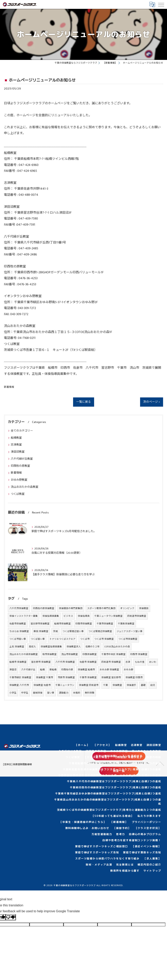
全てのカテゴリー (22, 431)
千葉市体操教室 (105, 624)
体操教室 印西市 (134, 678)
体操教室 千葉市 (45, 678)
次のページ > (152, 402)
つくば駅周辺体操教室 (100, 631)
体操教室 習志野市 (111, 678)
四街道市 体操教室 (111, 662)
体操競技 (144, 608)
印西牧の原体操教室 (44, 608)
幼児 (153, 685)
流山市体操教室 (70, 654)
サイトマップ (152, 871)
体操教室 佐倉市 (42, 685)
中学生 (25, 693)
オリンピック (127, 608)
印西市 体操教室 (139, 654)
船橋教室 (16, 438)
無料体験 (90, 693)
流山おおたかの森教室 (25, 487)
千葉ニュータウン (65, 685)
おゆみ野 (128, 670)
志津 (128, 662)
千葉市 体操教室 (88, 678)
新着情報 (9, 387)
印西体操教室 (90, 654)
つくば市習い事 (18, 639)
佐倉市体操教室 (18, 624)
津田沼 (13, 670)
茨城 (55, 631)
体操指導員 (84, 616)
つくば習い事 (38, 639)
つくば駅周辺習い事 (73, 631)
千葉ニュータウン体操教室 (108, 616)
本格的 (77, 693)
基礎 (143, 685)
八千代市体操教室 (19, 608)
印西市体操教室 (84, 624)
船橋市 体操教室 (18, 662)
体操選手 (131, 685)
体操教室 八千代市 (19, 685)
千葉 (106, 685)
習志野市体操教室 (40, 624)
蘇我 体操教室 (41, 631)
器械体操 (38, 693)
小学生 (13, 693)
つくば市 (85, 639)
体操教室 (117, 685)
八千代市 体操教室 (65, 662)
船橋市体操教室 (62, 624)
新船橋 (53, 670)
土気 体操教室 (17, 647)
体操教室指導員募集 (51, 647)
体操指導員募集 (51, 616)
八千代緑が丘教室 (22, 459)
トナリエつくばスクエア (62, 639)
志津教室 (16, 445)
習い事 (51, 693)
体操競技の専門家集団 (71, 608)
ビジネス (68, 616)
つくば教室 (18, 494)
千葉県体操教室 (126, 624)
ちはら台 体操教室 (19, 631)
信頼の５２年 (93, 647)
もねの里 (140, 662)
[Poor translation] (11, 917)
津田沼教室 (18, 452)
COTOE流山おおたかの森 (117, 647)
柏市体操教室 (50, 654)
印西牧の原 (67, 670)
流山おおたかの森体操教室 (24, 654)
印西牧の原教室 (20, 466)
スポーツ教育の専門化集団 (101, 608)
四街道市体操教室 (137, 616)
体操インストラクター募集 (24, 616)
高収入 (32, 647)
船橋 (42, 670)
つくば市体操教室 (128, 639)
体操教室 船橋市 (86, 670)
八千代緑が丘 (28, 670)
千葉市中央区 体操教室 (113, 654)
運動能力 (64, 693)
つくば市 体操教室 (104, 639)
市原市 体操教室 (66, 678)
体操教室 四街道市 (89, 685)
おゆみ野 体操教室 (109, 670)
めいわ (153, 662)
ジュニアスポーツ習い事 (130, 631)
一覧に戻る (84, 402)
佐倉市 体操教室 (88, 662)
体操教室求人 (74, 647)
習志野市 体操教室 (41, 662)
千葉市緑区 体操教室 (20, 678)
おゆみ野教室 (19, 480)
